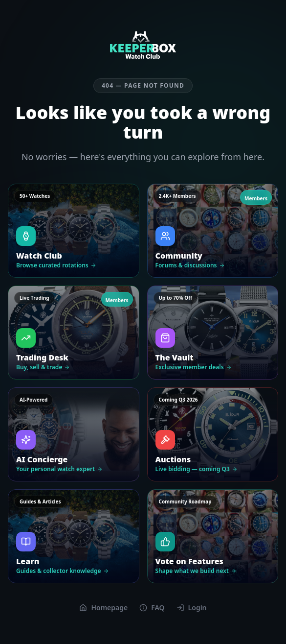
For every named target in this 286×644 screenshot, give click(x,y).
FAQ (152, 608)
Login (192, 608)
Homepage (103, 608)
